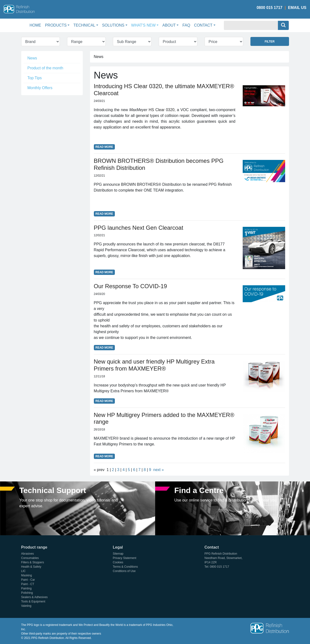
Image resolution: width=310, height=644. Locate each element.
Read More (104, 147)
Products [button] (56, 25)
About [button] (169, 25)
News (32, 58)
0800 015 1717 (270, 8)
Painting (26, 588)
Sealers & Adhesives (34, 597)
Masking (27, 575)
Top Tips (35, 78)
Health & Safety (31, 567)
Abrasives (28, 554)
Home (36, 25)
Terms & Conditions (125, 567)
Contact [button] (203, 25)
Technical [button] (84, 25)
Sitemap (118, 554)
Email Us (297, 8)
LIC (24, 571)
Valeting (26, 606)
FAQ (186, 25)
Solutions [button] (113, 25)
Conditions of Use (124, 571)
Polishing (27, 593)
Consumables (30, 558)
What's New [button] (143, 25)
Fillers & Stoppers (33, 562)
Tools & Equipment (33, 601)
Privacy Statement (125, 558)
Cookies (118, 562)
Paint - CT (28, 584)
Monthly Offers (40, 88)
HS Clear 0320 (162, 110)
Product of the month (45, 68)
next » (158, 470)
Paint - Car (28, 580)
